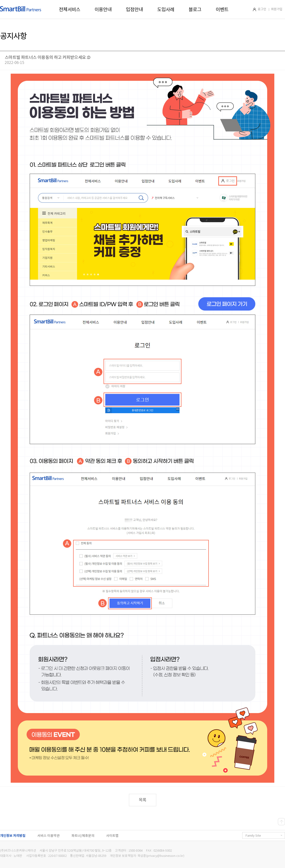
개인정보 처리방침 (13, 836)
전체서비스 (70, 10)
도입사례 (166, 10)
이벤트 (222, 10)
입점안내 (134, 10)
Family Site (264, 836)
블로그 (195, 10)
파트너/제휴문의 (83, 836)
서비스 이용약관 (48, 836)
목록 (143, 800)
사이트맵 (112, 836)
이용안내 (103, 10)
